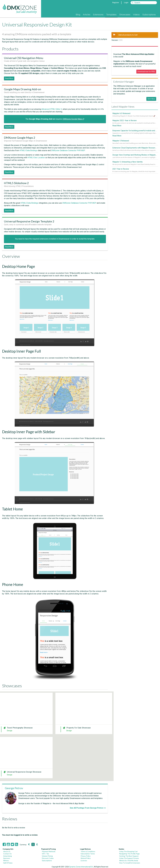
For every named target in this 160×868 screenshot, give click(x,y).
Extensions (98, 15)
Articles (87, 15)
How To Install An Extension (130, 863)
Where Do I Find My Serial (129, 861)
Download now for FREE (146, 72)
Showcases (125, 15)
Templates (111, 15)
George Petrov (14, 788)
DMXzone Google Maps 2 (73, 119)
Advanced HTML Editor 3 (52, 109)
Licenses (84, 861)
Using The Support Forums (129, 858)
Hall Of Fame (8, 863)
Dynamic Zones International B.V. (81, 867)
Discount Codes (48, 858)
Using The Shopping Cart (128, 851)
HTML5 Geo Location (36, 158)
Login (126, 2)
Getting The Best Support (129, 856)
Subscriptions (149, 15)
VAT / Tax (45, 854)
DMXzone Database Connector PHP (66, 150)
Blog (78, 15)
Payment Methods (49, 851)
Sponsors (7, 858)
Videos (136, 15)
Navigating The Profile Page (129, 854)
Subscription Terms (88, 854)
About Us (7, 851)
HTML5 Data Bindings (28, 150)
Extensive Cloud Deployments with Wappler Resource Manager (135, 148)
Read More (9, 78)
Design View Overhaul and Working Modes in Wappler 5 (135, 155)
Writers (6, 861)
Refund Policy (86, 858)
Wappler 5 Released (121, 141)
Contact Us (7, 854)
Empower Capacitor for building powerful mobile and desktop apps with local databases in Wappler (135, 131)
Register (116, 2)
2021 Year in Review (121, 169)
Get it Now (151, 99)
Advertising (8, 856)
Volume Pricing (47, 856)
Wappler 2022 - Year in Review (125, 120)
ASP (83, 150)
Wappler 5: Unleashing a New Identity (128, 162)
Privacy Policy (86, 856)
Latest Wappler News (123, 107)
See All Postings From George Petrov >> (88, 808)
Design (10, 731)
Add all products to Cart (125, 35)
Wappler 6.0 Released (121, 113)
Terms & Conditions (88, 851)
